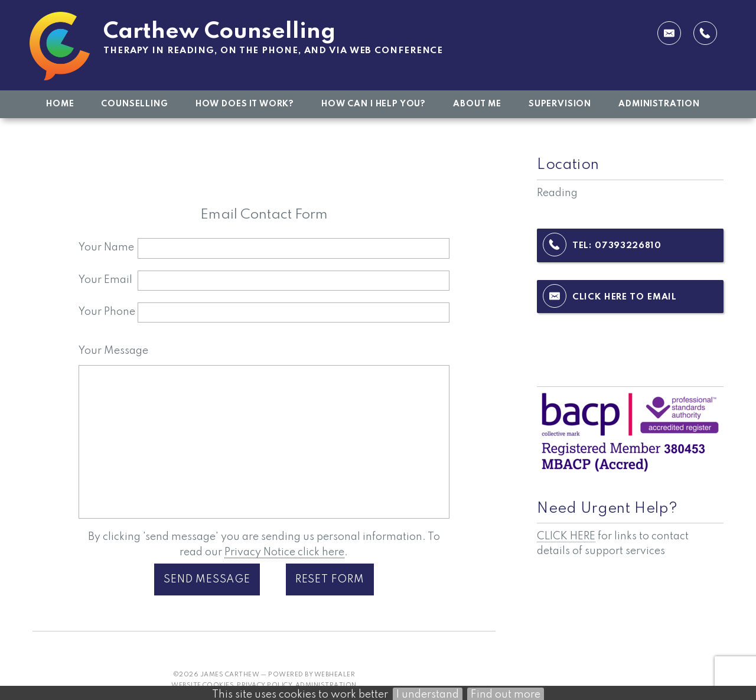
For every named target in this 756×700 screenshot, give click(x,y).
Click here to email (625, 297)
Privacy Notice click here (284, 552)
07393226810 (628, 246)
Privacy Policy (265, 685)
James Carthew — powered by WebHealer (278, 675)
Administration (326, 685)
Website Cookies (203, 685)
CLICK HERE (566, 536)
